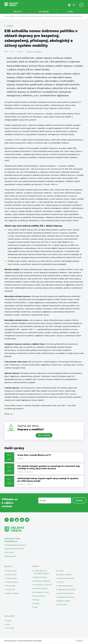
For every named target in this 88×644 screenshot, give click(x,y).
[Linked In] (22, 520)
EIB (11, 414)
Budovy (30, 472)
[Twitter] (27, 520)
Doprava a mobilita (34, 52)
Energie (37, 604)
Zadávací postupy (40, 578)
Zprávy (10, 26)
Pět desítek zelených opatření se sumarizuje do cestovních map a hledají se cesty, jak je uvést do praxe (49, 467)
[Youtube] (17, 520)
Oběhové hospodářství (66, 579)
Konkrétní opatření (41, 589)
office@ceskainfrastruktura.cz (15, 545)
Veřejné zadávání (12, 594)
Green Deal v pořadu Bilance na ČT (34, 455)
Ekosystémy (63, 605)
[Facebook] (7, 520)
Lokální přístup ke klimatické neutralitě (41, 572)
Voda (36, 608)
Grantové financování (66, 594)
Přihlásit (79, 501)
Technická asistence (65, 586)
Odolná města (12, 579)
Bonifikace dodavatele (42, 581)
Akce (8, 625)
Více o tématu (44, 436)
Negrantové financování (67, 590)
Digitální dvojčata (64, 601)
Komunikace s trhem (41, 593)
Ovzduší (61, 571)
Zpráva (20, 459)
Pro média (10, 629)
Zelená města (12, 571)
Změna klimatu (39, 596)
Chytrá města (11, 575)
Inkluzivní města (12, 582)
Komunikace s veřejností (43, 585)
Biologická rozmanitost (66, 597)
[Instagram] (12, 520)
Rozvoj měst (11, 586)
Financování (11, 590)
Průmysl (61, 582)
